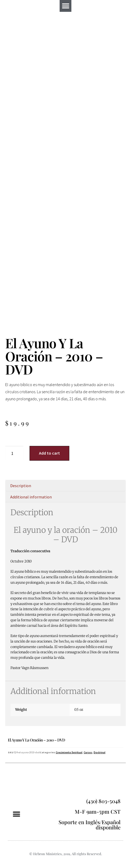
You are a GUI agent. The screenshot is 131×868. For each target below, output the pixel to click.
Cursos (88, 752)
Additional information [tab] (31, 497)
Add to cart (49, 453)
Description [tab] (21, 486)
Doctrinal (99, 752)
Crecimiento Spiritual (69, 752)
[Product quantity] (14, 453)
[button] (65, 6)
